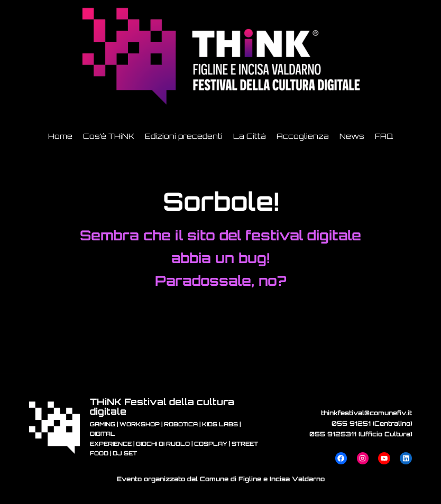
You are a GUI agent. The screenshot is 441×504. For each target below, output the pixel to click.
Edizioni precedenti (184, 136)
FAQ (384, 136)
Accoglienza (303, 136)
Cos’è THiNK (109, 136)
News (352, 136)
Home (60, 136)
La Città (250, 136)
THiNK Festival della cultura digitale (162, 406)
